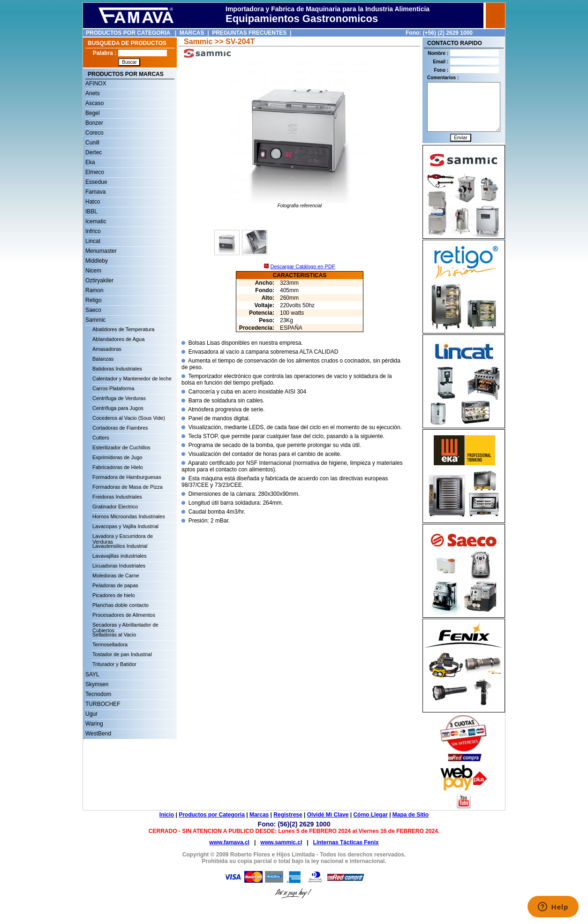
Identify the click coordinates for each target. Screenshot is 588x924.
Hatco (93, 202)
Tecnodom (98, 694)
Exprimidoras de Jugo (117, 457)
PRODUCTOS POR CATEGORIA (128, 33)
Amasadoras (107, 349)
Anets (93, 93)
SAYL (92, 674)
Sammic (95, 320)
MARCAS (192, 33)
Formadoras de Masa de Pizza (128, 487)
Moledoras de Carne (116, 576)
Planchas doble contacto (121, 605)
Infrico (93, 231)
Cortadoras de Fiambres (120, 428)
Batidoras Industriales (117, 369)
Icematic (96, 221)
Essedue (96, 182)
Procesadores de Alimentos (124, 615)
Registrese (288, 815)
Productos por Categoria (212, 815)
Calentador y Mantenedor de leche (132, 379)
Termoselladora (110, 644)
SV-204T (240, 42)
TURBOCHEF (103, 704)
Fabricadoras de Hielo (118, 467)
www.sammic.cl (281, 842)
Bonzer (94, 123)
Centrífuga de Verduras (119, 398)
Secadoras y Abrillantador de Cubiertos (125, 626)
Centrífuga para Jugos (118, 408)
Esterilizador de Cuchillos (121, 447)
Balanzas (103, 359)
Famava (95, 192)
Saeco (93, 310)
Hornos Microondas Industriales (129, 516)
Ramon (94, 290)
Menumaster (101, 251)
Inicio (167, 815)
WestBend (98, 734)
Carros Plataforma (113, 388)
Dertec (94, 152)
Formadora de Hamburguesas (127, 477)
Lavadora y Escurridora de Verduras (123, 538)
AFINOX (96, 83)
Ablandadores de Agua (118, 339)
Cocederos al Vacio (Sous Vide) (129, 418)
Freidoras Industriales (117, 497)
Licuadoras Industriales (119, 566)
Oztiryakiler (99, 280)
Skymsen (97, 684)
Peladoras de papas (115, 585)
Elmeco (95, 172)
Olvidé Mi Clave (328, 815)
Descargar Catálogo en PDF (302, 266)
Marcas (259, 815)
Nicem (93, 271)
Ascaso (94, 103)
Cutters (101, 438)
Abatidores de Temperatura (124, 329)
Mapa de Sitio (411, 815)
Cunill (92, 143)
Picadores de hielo (114, 595)
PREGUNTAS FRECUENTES (249, 33)
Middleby (97, 261)
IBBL (91, 212)
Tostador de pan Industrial (122, 654)
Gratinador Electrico (115, 507)
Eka (90, 162)
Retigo (94, 300)
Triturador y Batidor (114, 664)
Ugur (91, 714)
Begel (93, 113)
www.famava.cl (229, 842)
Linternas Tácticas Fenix (346, 842)
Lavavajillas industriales (120, 556)
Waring (94, 724)
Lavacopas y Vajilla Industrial (125, 526)
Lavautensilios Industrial (120, 546)
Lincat (93, 241)
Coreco (94, 133)
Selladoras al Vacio (114, 635)
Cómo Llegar (370, 815)
